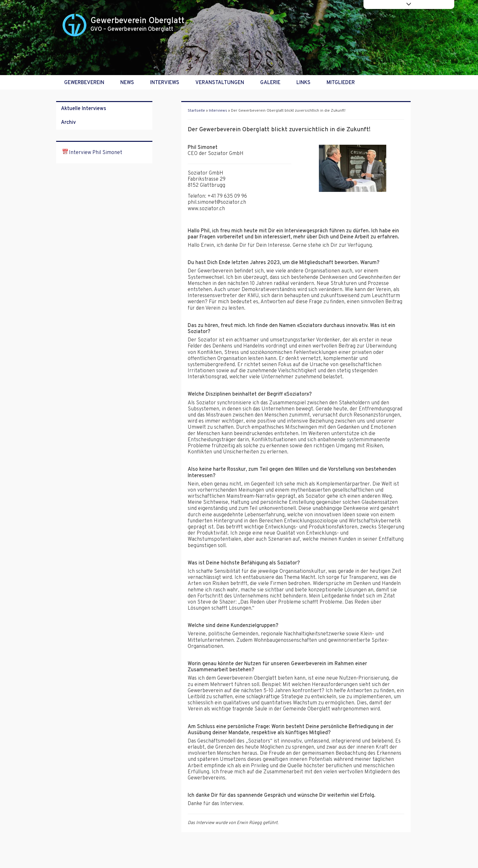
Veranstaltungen (220, 83)
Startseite (196, 111)
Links (303, 83)
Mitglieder (341, 83)
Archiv (68, 123)
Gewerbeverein (84, 83)
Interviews (165, 83)
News (127, 83)
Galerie (270, 83)
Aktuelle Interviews (84, 109)
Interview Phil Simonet (92, 153)
